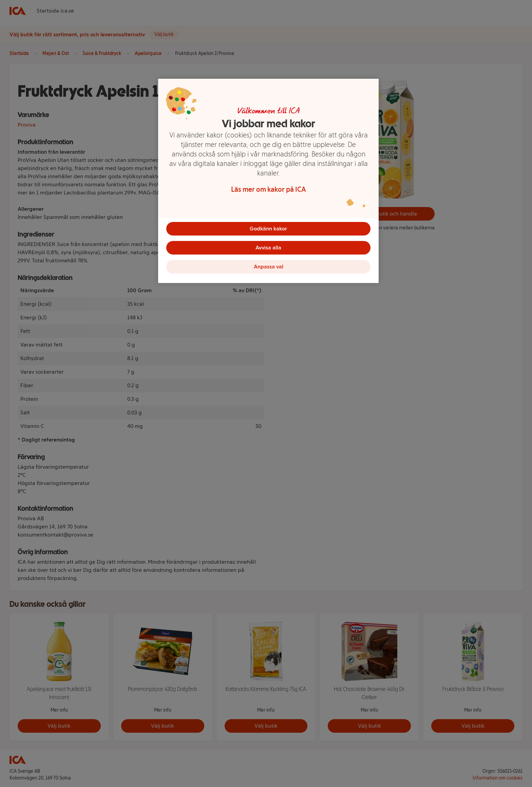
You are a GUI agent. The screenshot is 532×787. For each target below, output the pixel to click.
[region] (268, 181)
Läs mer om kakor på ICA (269, 189)
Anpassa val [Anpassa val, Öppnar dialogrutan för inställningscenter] (269, 267)
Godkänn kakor (268, 229)
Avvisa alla (268, 248)
